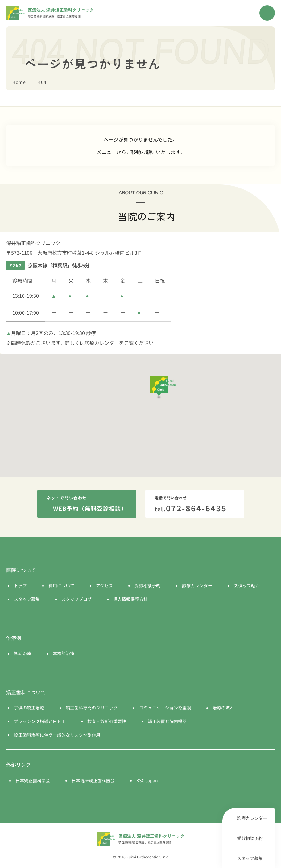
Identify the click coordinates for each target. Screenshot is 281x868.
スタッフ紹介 (247, 585)
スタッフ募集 (250, 858)
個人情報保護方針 (130, 599)
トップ (20, 585)
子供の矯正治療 (29, 708)
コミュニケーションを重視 (165, 708)
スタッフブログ (76, 599)
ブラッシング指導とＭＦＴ (40, 721)
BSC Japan (147, 780)
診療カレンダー (252, 818)
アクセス (104, 585)
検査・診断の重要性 (107, 721)
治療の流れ (223, 708)
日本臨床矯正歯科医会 (93, 780)
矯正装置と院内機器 (167, 721)
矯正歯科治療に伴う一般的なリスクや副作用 (57, 735)
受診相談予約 (250, 838)
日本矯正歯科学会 (33, 780)
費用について (61, 585)
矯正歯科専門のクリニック (92, 708)
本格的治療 (64, 653)
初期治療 (23, 653)
